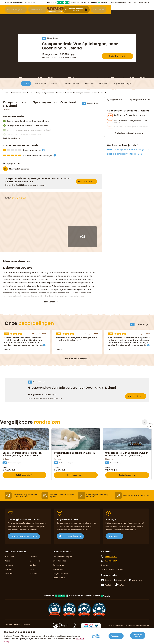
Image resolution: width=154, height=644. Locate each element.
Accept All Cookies (138, 635)
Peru (32, 574)
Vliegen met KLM (60, 579)
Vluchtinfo (90, 84)
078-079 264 (111, 562)
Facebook (122, 585)
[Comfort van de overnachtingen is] (55, 155)
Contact (140, 10)
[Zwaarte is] (43, 150)
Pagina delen (118, 100)
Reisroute (56, 84)
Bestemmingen (14, 10)
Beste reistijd (59, 583)
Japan (8, 566)
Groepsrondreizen (18, 93)
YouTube (109, 590)
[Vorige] (145, 422)
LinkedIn (108, 585)
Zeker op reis (59, 574)
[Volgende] (151, 422)
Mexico (33, 570)
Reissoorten (36, 10)
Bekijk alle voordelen (10, 138)
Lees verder (50, 302)
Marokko (34, 562)
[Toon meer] (44, 345)
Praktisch (103, 84)
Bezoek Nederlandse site (112, 574)
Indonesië (9, 570)
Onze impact (132, 2)
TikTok (121, 590)
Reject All (115, 636)
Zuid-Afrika (10, 562)
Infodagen (113, 541)
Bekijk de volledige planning (128, 181)
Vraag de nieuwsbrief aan (22, 541)
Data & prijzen (116, 56)
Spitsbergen (49, 93)
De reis (26, 84)
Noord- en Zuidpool (35, 93)
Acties (53, 10)
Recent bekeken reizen (116, 10)
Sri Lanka (9, 574)
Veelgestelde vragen (119, 2)
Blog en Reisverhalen (69, 541)
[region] (77, 636)
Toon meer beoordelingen (76, 359)
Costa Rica (35, 566)
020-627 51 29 (111, 566)
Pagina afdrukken (140, 100)
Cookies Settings (96, 636)
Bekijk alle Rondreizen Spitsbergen (123, 202)
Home (7, 93)
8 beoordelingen (53, 38)
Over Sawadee (144, 2)
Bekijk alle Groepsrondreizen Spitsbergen (126, 198)
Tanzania (34, 579)
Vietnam (9, 579)
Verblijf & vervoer (73, 84)
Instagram (137, 585)
